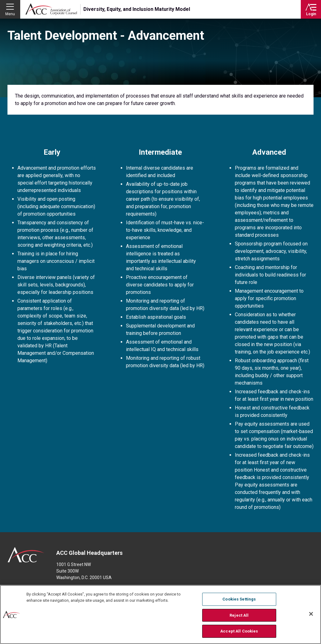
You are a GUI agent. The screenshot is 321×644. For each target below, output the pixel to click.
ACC (26, 555)
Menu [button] (10, 14)
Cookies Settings (239, 600)
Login (311, 14)
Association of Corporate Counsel (51, 9)
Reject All (239, 616)
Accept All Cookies (239, 632)
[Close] (311, 615)
